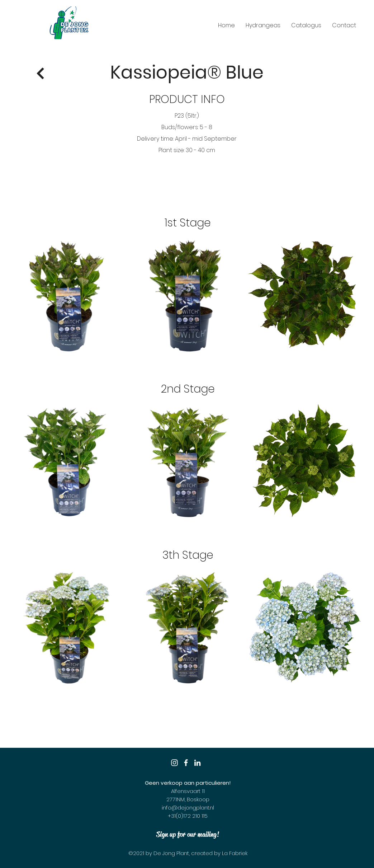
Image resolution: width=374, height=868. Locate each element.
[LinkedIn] (197, 763)
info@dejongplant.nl (188, 808)
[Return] (41, 74)
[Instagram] (174, 763)
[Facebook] (186, 763)
